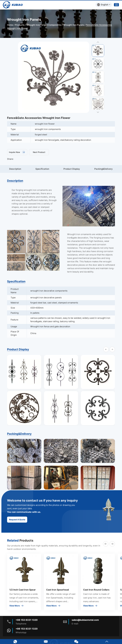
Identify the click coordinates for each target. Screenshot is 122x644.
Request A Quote (17, 520)
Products (20, 25)
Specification (42, 169)
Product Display (72, 169)
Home (10, 25)
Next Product (39, 152)
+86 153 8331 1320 (27, 629)
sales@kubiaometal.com (85, 620)
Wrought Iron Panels (74, 25)
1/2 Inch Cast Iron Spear (23, 590)
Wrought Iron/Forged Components (44, 25)
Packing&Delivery (104, 169)
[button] (106, 349)
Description (15, 169)
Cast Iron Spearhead (58, 590)
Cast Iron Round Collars (96, 590)
